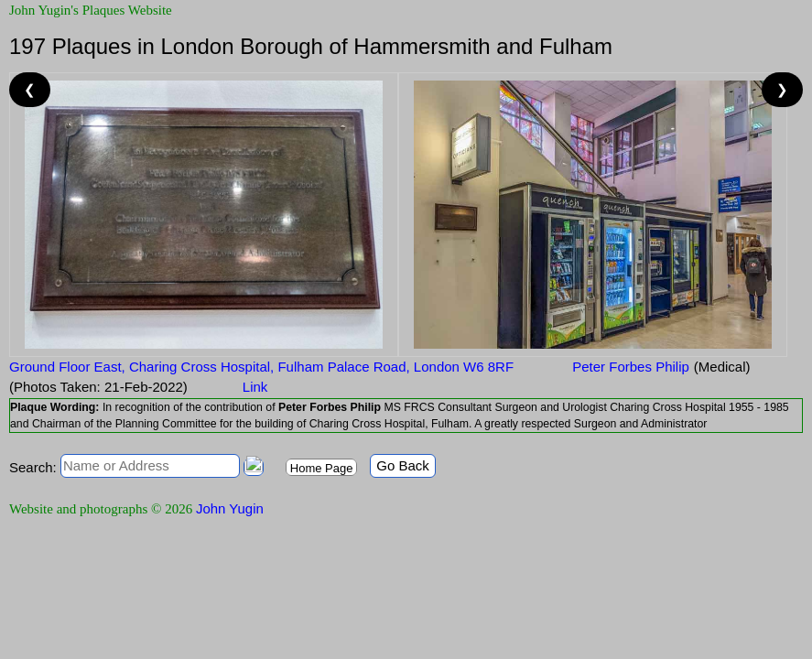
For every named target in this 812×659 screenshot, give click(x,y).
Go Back (403, 465)
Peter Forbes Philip (629, 367)
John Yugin (230, 508)
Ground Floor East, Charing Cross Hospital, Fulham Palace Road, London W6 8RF (261, 367)
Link (255, 387)
